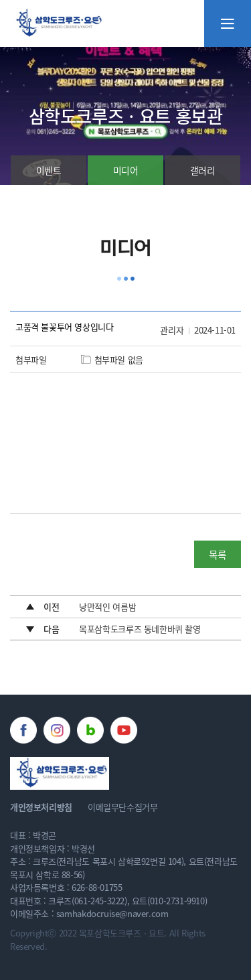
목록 (217, 554)
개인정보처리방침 (41, 807)
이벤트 (49, 170)
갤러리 (203, 170)
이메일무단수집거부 (123, 807)
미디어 (126, 170)
